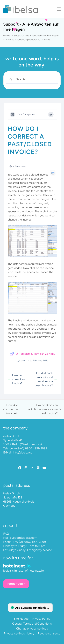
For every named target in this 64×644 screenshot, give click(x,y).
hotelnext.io (36, 571)
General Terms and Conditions (32, 624)
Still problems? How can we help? (32, 354)
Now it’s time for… (19, 558)
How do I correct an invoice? (16, 379)
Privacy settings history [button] (19, 633)
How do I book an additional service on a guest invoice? (46, 379)
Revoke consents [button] (49, 633)
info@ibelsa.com (24, 452)
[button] (59, 9)
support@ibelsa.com (24, 538)
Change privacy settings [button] (32, 628)
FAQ (6, 534)
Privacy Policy (41, 619)
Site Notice (21, 619)
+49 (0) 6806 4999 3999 (31, 448)
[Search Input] (35, 79)
